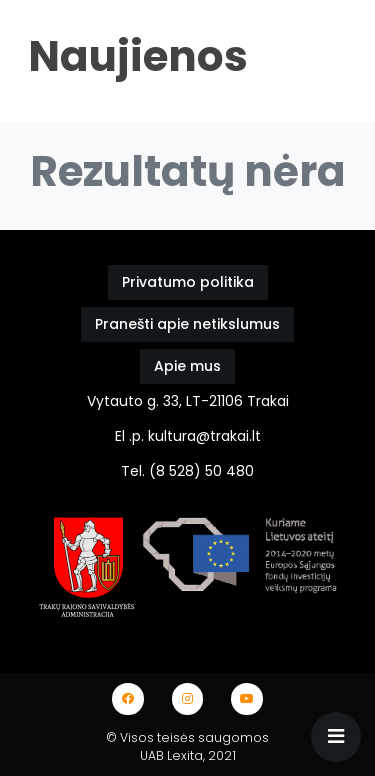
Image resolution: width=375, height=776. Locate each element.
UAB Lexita (171, 755)
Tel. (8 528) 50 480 (187, 471)
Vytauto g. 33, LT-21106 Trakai (188, 401)
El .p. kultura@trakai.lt (188, 436)
